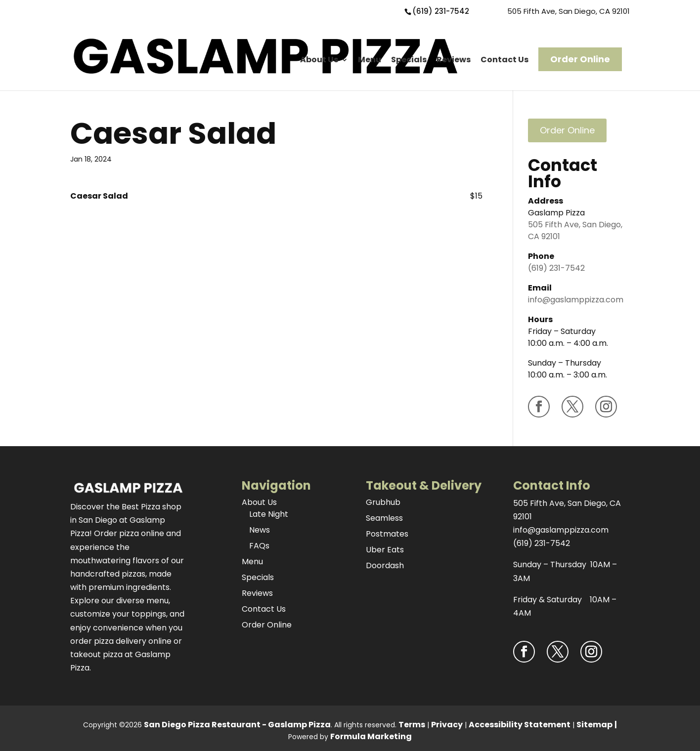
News (260, 530)
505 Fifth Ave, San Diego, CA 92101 (569, 11)
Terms (412, 725)
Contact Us (504, 60)
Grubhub (383, 502)
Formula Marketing (371, 736)
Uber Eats (385, 550)
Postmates (387, 534)
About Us (319, 60)
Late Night (269, 514)
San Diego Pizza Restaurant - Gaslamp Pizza (237, 725)
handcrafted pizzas (108, 574)
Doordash (385, 565)
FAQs (259, 546)
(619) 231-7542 (441, 11)
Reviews (454, 60)
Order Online (580, 59)
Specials (409, 60)
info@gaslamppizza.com (576, 300)
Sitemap (594, 725)
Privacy (447, 725)
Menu (370, 60)
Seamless (384, 518)
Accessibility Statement (520, 725)
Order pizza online (129, 533)
